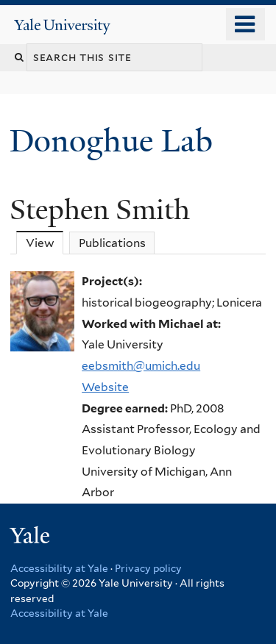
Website (105, 387)
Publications (112, 243)
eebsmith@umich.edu (141, 366)
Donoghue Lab (119, 141)
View (45, 243)
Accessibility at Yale (59, 568)
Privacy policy (148, 568)
